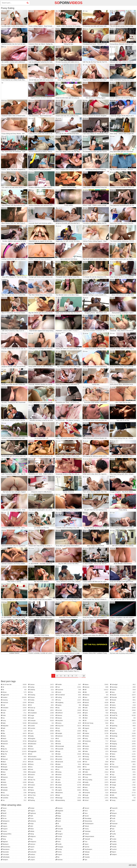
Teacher (123, 759)
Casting (41, 687)
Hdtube (31, 831)
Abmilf (4, 813)
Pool (96, 762)
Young (123, 800)
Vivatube (86, 857)
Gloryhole (69, 721)
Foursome (69, 690)
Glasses (69, 718)
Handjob (69, 733)
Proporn (59, 854)
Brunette (14, 787)
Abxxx (4, 816)
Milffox (58, 813)
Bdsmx (4, 836)
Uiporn (86, 844)
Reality (96, 782)
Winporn (113, 813)
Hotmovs (32, 844)
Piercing (96, 754)
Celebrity (41, 690)
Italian (69, 764)
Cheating (41, 695)
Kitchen (69, 775)
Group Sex (69, 726)
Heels (69, 741)
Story (123, 739)
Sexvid (86, 816)
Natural (96, 702)
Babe (14, 723)
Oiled (96, 718)
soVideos (68, 3)
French (69, 692)
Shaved (123, 695)
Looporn (32, 860)
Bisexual (14, 759)
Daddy (41, 736)
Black (14, 762)
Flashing (41, 800)
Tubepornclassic (88, 836)
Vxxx (112, 811)
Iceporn (31, 847)
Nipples (96, 705)
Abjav (3, 811)
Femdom (41, 785)
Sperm (123, 728)
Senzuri (86, 808)
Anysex (4, 831)
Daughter (41, 739)
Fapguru (32, 811)
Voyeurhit (114, 808)
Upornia (86, 847)
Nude (96, 708)
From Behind (69, 695)
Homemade (69, 746)
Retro (96, 787)
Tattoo (123, 757)
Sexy (123, 692)
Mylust (58, 818)
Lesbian (69, 785)
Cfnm (41, 692)
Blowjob (14, 767)
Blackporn (5, 844)
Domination (41, 757)
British (14, 782)
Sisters (123, 705)
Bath (14, 728)
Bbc (14, 731)
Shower (123, 700)
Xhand (113, 826)
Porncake (59, 829)
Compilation (41, 713)
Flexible (69, 684)
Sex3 (85, 811)
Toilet (123, 772)
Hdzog (31, 834)
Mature (96, 684)
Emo (41, 767)
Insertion (69, 759)
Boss (14, 772)
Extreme (41, 775)
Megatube (59, 811)
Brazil (14, 775)
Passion (96, 746)
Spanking (123, 726)
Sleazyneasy (87, 821)
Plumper (96, 759)
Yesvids (113, 847)
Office (96, 715)
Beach (14, 739)
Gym (69, 728)
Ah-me (4, 818)
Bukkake (14, 790)
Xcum (113, 821)
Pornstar (96, 764)
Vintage (123, 785)
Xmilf (112, 831)
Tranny (86, 829)
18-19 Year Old (14, 684)
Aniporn (4, 826)
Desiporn (4, 860)
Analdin (4, 824)
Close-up (41, 708)
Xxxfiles (113, 842)
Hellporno (32, 836)
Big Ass (14, 749)
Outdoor (96, 733)
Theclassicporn (88, 824)
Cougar (41, 715)
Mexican (96, 687)
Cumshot (41, 728)
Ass (14, 718)
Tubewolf (86, 839)
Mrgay (58, 816)
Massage (69, 798)
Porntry (59, 852)
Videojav (86, 852)
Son (123, 723)
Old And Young (96, 723)
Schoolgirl (123, 684)
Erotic (41, 769)
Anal (14, 705)
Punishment (96, 775)
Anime (14, 710)
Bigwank (4, 842)
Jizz (69, 769)
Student (123, 746)
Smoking (123, 718)
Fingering (41, 793)
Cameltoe (14, 798)
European (41, 772)
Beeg (3, 839)
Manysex (59, 808)
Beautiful (14, 741)
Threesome (123, 767)
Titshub (86, 826)
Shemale (123, 697)
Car (14, 800)
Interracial (69, 762)
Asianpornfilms (6, 834)
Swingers (123, 751)
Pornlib (58, 844)
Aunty (14, 721)
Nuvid (58, 821)
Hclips (31, 824)
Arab (14, 713)
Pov (96, 767)
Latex (69, 780)
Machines (69, 793)
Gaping (69, 705)
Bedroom (14, 744)
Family (41, 782)
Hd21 (31, 826)
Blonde (14, 764)
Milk (96, 692)
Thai (123, 764)
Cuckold (41, 726)
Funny (69, 700)
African (14, 692)
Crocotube (5, 854)
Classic (41, 702)
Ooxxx (58, 826)
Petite (96, 751)
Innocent (69, 757)
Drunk (41, 762)
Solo (123, 721)
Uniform (123, 780)
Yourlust (113, 849)
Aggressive (14, 695)
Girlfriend (69, 713)
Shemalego (87, 818)
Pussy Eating (96, 780)
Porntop (59, 849)
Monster (96, 700)
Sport (123, 731)
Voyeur (123, 790)
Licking (69, 787)
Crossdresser (41, 723)
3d (14, 687)
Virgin (123, 787)
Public (96, 772)
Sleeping (123, 713)
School (96, 800)
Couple (41, 718)
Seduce (123, 690)
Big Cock (14, 751)
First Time (41, 795)
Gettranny (32, 821)
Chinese (41, 697)
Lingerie (69, 790)
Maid (69, 795)
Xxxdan (113, 839)
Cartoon (41, 684)
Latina (69, 782)
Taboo (123, 754)
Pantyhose (96, 741)
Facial (41, 777)
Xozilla (113, 834)
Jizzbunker (32, 852)
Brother (14, 785)
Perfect (96, 749)
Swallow (123, 749)
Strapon (123, 741)
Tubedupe (87, 831)
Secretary (123, 687)
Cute (41, 731)
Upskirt (123, 782)
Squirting (123, 733)
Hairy (69, 731)
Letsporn (32, 857)
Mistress (96, 695)
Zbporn (113, 852)
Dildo (41, 746)
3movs (4, 808)
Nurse (96, 710)
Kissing (69, 772)
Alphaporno (5, 821)
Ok (57, 824)
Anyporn (4, 829)
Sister (123, 702)
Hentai (69, 744)
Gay (69, 708)
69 (14, 690)
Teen (123, 762)
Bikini (14, 757)
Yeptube (113, 844)
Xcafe (113, 818)
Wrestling (123, 798)
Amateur (14, 697)
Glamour (69, 715)
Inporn (31, 849)
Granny (69, 723)
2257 (130, 865)
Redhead (96, 785)
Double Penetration (41, 759)
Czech (41, 733)
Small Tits (123, 715)
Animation (14, 708)
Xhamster (114, 824)
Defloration (41, 744)
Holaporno (32, 842)
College (41, 710)
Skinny (123, 708)
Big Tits (14, 754)
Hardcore (69, 736)
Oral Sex (96, 726)
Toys (123, 775)
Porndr (58, 831)
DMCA (134, 865)
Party (96, 744)
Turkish (123, 777)
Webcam (123, 793)
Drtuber (31, 808)
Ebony (41, 764)
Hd (69, 739)
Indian (69, 754)
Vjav (85, 860)
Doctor (41, 749)
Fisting (41, 798)
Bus (14, 793)
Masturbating (69, 800)
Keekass (32, 854)
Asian (14, 715)
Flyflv (31, 816)
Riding (96, 790)
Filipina (41, 790)
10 (84, 676)
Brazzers (14, 777)
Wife (123, 795)
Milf (96, 690)
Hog (30, 839)
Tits (123, 769)
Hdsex (31, 829)
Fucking (69, 697)
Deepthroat (41, 741)
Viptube (86, 854)
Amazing (14, 700)
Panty (96, 739)
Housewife (69, 749)
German (69, 710)
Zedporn (113, 854)
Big (14, 746)
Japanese (69, 767)
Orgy (96, 731)
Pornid (58, 839)
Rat (57, 857)
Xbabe (113, 816)
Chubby (41, 700)
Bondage (14, 769)
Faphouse (32, 813)
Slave (123, 710)
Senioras (59, 860)
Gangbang (69, 702)
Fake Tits (41, 780)
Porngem (59, 834)
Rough (96, 795)
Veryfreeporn (87, 849)
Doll (41, 754)
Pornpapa (59, 847)
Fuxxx (31, 818)
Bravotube (5, 852)
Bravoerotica (6, 847)
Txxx (85, 842)
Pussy (96, 777)
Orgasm (96, 728)
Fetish (41, 787)
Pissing (96, 757)
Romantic (96, 793)
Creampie (41, 721)
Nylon (96, 713)
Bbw (14, 733)
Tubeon (86, 834)
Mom (96, 697)
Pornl (58, 842)
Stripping (123, 744)
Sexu (85, 813)
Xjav (112, 829)
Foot (69, 687)
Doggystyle (41, 751)
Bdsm (14, 736)
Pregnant (96, 769)
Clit (41, 705)
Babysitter (14, 726)
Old (96, 721)
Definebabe (5, 857)
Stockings (123, 736)
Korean (69, 777)
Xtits (112, 836)
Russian (96, 798)
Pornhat (59, 836)
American (14, 702)
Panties (96, 736)
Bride (14, 780)
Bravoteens (5, 849)
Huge (69, 751)
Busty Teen (14, 795)
